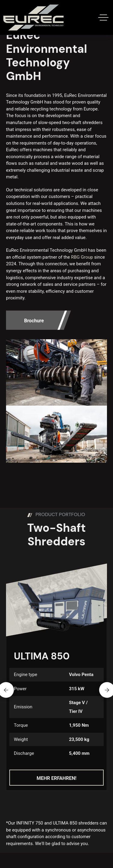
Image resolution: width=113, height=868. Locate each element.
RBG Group (82, 257)
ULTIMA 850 (42, 656)
